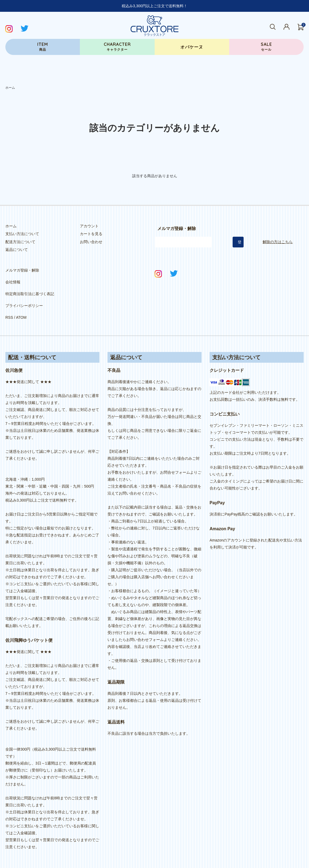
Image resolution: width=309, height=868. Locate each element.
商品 (43, 47)
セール (266, 47)
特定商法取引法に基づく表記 (30, 284)
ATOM (21, 300)
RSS (9, 300)
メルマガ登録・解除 (22, 268)
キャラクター (117, 47)
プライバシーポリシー (24, 292)
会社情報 (13, 276)
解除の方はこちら (278, 242)
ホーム (10, 88)
